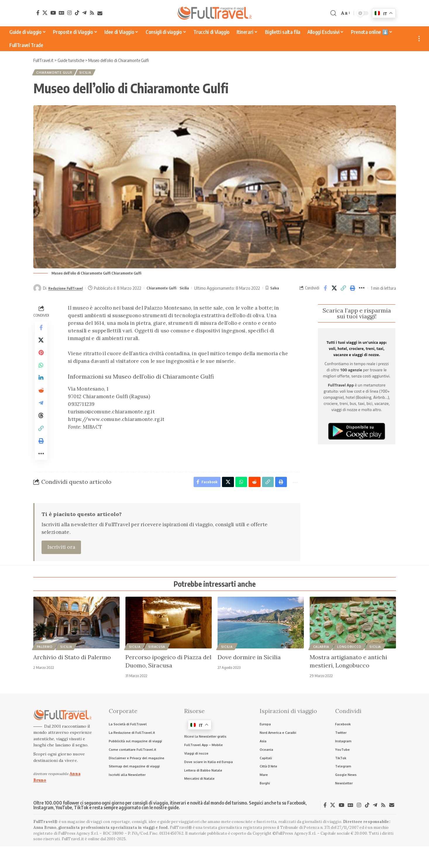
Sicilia (90, 74)
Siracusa (157, 666)
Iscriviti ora (61, 566)
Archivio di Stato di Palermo (72, 676)
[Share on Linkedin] (41, 386)
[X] (45, 13)
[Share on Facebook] (325, 290)
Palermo (45, 666)
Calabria (321, 666)
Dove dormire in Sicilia (249, 676)
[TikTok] (77, 13)
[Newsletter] (100, 13)
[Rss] (92, 13)
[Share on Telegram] (41, 414)
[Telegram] (84, 13)
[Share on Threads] (41, 428)
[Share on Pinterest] (41, 358)
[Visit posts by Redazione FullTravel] (37, 290)
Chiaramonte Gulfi (56, 74)
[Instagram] (69, 13)
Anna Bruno (45, 849)
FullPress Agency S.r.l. (78, 855)
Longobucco (349, 666)
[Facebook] (38, 13)
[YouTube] (53, 13)
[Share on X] (335, 290)
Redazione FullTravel (68, 290)
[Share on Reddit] (41, 400)
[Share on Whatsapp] (41, 372)
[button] (333, 13)
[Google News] (62, 13)
